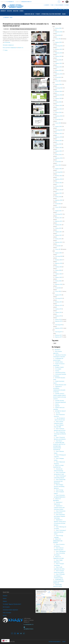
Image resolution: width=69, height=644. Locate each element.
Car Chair (58, 413)
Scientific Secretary (60, 401)
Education (16, 11)
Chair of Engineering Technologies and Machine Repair (60, 434)
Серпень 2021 (58, 225)
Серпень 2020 (58, 267)
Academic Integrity (59, 367)
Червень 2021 (58, 232)
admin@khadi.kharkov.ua (26, 2)
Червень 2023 (58, 148)
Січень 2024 (58, 123)
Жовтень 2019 (58, 302)
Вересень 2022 (59, 179)
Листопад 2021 (59, 214)
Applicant (57, 406)
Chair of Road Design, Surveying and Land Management (60, 481)
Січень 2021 (58, 249)
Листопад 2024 (59, 88)
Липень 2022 (58, 186)
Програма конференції (8, 45)
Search (59, 2)
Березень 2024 (59, 116)
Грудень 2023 (58, 126)
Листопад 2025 (59, 46)
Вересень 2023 (59, 137)
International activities (60, 372)
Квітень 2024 (58, 112)
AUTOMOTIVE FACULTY (61, 411)
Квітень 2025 (58, 70)
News (52, 5)
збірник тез (21, 48)
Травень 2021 (58, 235)
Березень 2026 (59, 32)
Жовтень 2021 (58, 218)
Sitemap (66, 5)
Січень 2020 (58, 291)
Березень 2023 (59, 158)
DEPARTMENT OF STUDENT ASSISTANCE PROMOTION (59, 581)
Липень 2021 (58, 228)
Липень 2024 (58, 102)
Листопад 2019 (59, 298)
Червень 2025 (58, 63)
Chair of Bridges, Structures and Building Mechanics (59, 486)
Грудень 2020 (58, 253)
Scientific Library (59, 362)
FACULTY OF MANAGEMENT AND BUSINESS (58, 541)
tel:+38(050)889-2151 (10, 2)
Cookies (64, 642)
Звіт (55, 343)
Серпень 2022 (58, 183)
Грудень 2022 (58, 169)
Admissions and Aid (29, 14)
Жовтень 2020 (58, 260)
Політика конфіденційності (55, 642)
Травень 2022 (58, 193)
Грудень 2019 (58, 295)
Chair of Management (61, 551)
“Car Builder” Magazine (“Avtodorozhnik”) (12, 604)
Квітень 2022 (58, 197)
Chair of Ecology (60, 490)
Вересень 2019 (59, 305)
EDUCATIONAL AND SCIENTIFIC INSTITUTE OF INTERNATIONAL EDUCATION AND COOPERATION (59, 446)
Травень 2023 (58, 151)
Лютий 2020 (58, 288)
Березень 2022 (59, 200)
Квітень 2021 (58, 239)
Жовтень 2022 (58, 176)
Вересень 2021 (59, 221)
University (47, 5)
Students (38, 14)
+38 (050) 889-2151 (29, 625)
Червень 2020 (58, 274)
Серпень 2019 (58, 309)
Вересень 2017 (59, 337)
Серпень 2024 (58, 98)
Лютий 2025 (58, 77)
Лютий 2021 (58, 246)
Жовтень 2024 (58, 91)
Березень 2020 (59, 284)
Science (21, 11)
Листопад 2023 (59, 130)
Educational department (61, 402)
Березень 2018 (59, 328)
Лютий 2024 (58, 119)
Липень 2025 (58, 60)
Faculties (9, 11)
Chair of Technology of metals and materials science (60, 532)
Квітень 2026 (58, 28)
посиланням (7, 42)
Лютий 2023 (58, 162)
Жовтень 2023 (58, 134)
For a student (58, 369)
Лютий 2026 (58, 35)
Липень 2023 (58, 144)
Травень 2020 (58, 277)
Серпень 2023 (58, 141)
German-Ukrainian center (61, 385)
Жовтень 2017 (58, 335)
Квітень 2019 (58, 319)
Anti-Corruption (6, 607)
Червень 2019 (58, 312)
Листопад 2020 (59, 256)
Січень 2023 (58, 165)
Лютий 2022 (58, 204)
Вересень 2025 (59, 53)
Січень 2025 (58, 81)
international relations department (51, 14)
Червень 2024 (58, 105)
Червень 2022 (58, 190)
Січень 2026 (58, 39)
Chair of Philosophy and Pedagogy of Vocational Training (59, 576)
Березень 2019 (59, 321)
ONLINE (64, 14)
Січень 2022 (58, 207)
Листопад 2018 (59, 325)
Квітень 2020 (58, 281)
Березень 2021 (59, 242)
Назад (6, 50)
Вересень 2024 (59, 95)
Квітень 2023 (58, 155)
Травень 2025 (58, 67)
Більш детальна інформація (10, 48)
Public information (59, 5)
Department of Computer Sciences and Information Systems (59, 508)
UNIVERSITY (57, 350)
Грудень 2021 (58, 211)
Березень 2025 (59, 74)
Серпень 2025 (58, 56)
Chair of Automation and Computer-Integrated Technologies (59, 516)
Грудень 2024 (58, 84)
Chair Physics (59, 441)
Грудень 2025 (58, 42)
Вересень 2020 (59, 263)
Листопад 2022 (59, 172)
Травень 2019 (58, 316)
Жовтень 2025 (58, 49)
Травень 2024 (58, 109)
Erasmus (57, 371)
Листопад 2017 (59, 332)
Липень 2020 (58, 270)
